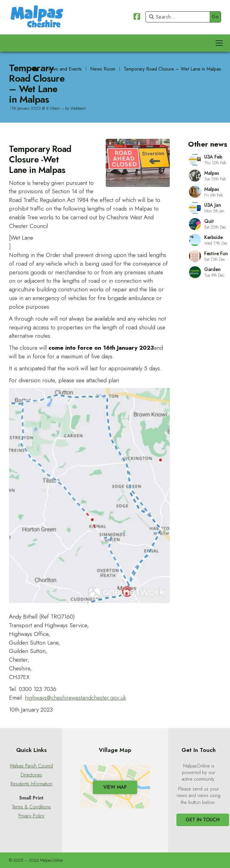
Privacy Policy (31, 816)
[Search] (179, 17)
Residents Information (31, 784)
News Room (103, 69)
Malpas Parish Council (31, 766)
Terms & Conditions (31, 807)
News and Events (64, 69)
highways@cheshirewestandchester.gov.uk (75, 698)
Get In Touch (203, 820)
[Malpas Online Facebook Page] (137, 17)
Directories (31, 775)
